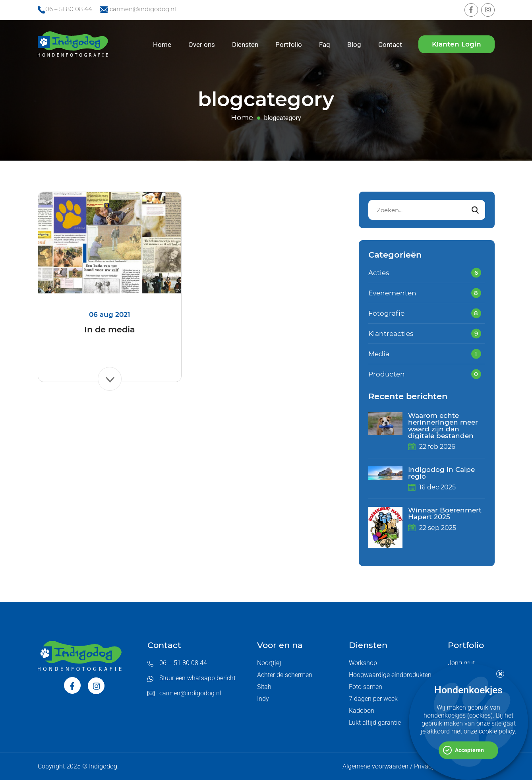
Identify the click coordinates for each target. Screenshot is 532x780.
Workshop (363, 663)
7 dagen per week (373, 699)
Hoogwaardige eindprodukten (390, 675)
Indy (263, 699)
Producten (387, 374)
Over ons (202, 45)
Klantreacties (391, 334)
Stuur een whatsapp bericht (197, 678)
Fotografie (386, 313)
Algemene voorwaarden (375, 766)
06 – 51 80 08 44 (69, 9)
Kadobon (362, 711)
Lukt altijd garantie (375, 723)
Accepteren (469, 750)
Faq (325, 45)
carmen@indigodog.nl (143, 9)
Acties (379, 273)
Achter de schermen (285, 675)
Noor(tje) (269, 663)
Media (379, 354)
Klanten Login (457, 44)
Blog (354, 45)
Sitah (264, 687)
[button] (500, 674)
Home (162, 45)
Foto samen (366, 687)
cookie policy (497, 731)
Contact (390, 45)
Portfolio (289, 45)
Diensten (245, 45)
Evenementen (392, 293)
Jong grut (461, 663)
